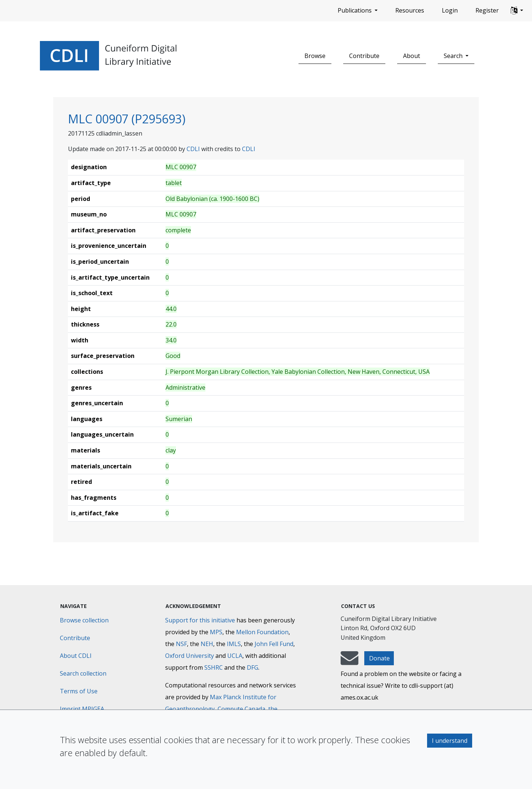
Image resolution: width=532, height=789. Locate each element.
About (412, 56)
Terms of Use (79, 691)
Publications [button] (355, 10)
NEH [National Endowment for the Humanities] (207, 644)
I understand (450, 741)
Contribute (364, 56)
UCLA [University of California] (235, 656)
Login (450, 10)
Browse (315, 56)
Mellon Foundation (262, 632)
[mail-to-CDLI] (349, 662)
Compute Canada (241, 709)
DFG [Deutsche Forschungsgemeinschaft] (253, 667)
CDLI (193, 149)
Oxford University (190, 656)
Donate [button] (379, 658)
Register (487, 10)
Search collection (83, 673)
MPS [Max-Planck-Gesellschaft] (216, 632)
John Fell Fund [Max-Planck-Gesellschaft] (274, 644)
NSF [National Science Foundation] (181, 644)
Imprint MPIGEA (82, 709)
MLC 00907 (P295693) (127, 119)
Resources (410, 10)
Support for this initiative (200, 620)
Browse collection (84, 620)
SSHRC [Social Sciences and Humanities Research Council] (214, 667)
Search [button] (454, 56)
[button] (517, 11)
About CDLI (76, 656)
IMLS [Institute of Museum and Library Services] (234, 644)
